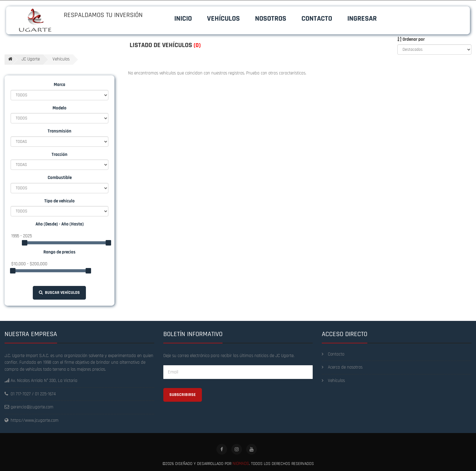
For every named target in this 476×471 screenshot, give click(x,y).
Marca (59, 85)
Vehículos (223, 19)
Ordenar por (411, 39)
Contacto (317, 19)
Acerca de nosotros (342, 367)
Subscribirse (183, 395)
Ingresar (362, 19)
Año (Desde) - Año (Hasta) (60, 224)
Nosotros (271, 19)
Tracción (59, 155)
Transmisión (59, 131)
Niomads (241, 464)
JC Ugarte (31, 59)
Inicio (183, 19)
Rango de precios (59, 252)
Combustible (60, 178)
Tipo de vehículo (59, 201)
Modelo (59, 108)
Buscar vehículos (59, 293)
